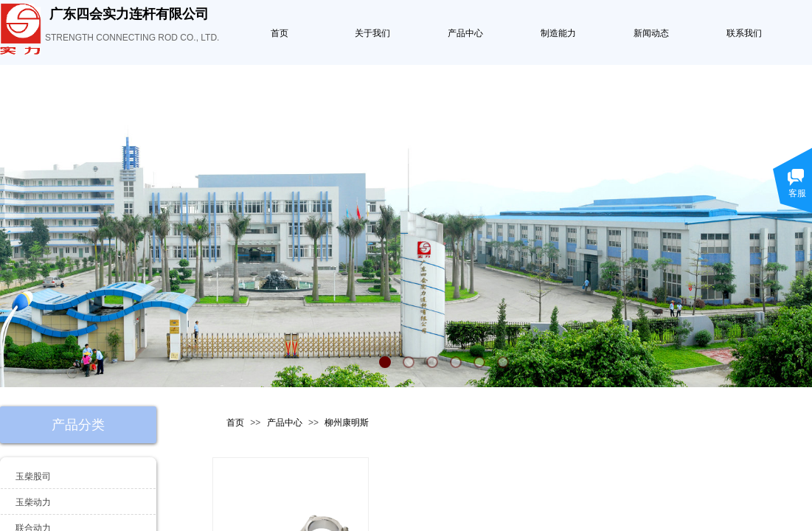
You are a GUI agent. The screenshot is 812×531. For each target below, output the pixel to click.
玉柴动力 (33, 502)
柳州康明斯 (347, 423)
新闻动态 (651, 33)
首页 (280, 33)
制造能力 (558, 33)
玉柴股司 (33, 476)
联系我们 (744, 33)
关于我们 (372, 33)
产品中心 (465, 33)
